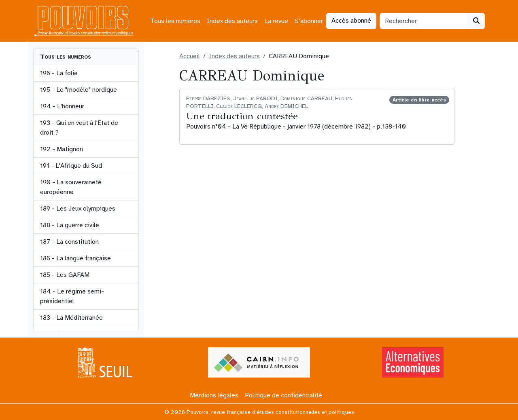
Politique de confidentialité (283, 395)
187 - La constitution (69, 242)
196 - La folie (59, 73)
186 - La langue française (75, 258)
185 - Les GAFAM (65, 275)
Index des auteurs (232, 21)
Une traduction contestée (242, 116)
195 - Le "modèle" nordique (79, 90)
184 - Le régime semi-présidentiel (72, 296)
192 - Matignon (62, 149)
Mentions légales (214, 395)
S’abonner (309, 21)
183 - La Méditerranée (71, 318)
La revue (276, 21)
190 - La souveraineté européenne (71, 187)
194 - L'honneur (62, 106)
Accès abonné (351, 21)
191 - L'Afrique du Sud (71, 166)
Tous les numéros (175, 21)
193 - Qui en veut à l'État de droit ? (79, 128)
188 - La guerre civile (70, 225)
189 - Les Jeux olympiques (78, 209)
